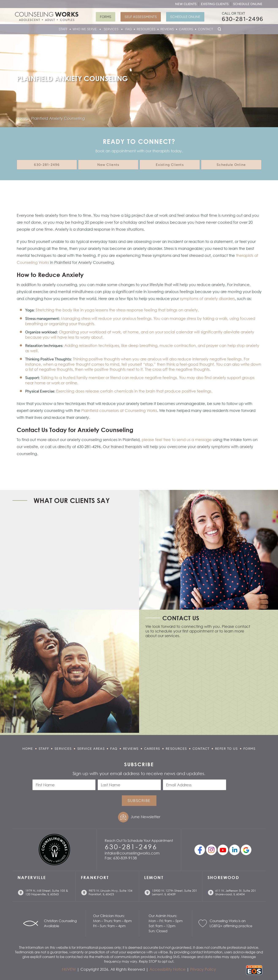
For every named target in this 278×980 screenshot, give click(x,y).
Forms (106, 17)
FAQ (129, 29)
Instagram (211, 850)
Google (246, 850)
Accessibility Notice (167, 969)
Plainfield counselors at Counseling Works (119, 410)
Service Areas (91, 749)
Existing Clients (215, 4)
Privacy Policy (203, 969)
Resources (146, 29)
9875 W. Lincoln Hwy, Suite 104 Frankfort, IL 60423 (111, 892)
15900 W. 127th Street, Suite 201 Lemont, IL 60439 (175, 892)
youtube (223, 850)
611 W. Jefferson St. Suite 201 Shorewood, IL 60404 (236, 892)
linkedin (235, 850)
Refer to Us (226, 749)
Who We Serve (85, 29)
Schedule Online (248, 4)
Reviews (167, 29)
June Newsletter (145, 817)
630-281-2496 (243, 19)
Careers (186, 29)
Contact (205, 29)
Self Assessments (141, 17)
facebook (200, 850)
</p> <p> (198, 684)
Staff (63, 29)
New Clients (186, 4)
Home (28, 749)
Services (111, 29)
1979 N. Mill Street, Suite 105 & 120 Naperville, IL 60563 (47, 892)
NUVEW (69, 969)
